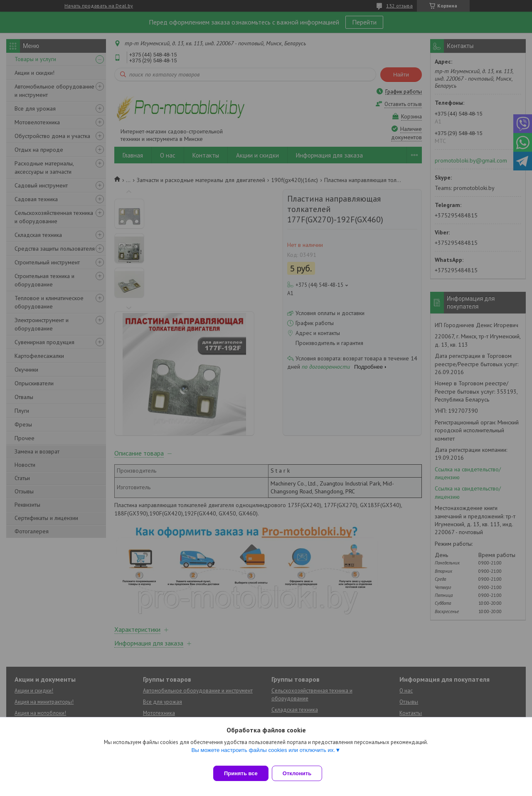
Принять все (241, 773)
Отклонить (302, 773)
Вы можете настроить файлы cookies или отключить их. (263, 755)
